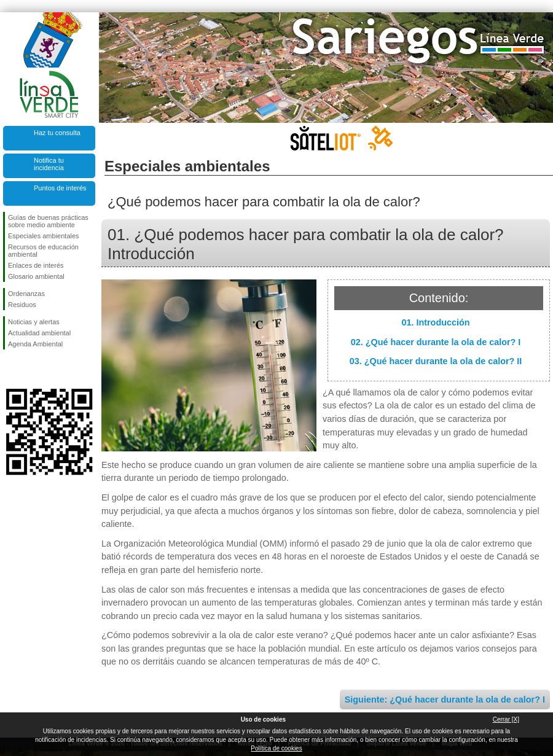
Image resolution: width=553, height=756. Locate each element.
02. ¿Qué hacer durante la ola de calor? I (436, 342)
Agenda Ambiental (35, 344)
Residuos (22, 305)
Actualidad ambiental (39, 333)
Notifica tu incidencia (49, 164)
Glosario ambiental (36, 276)
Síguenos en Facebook (10, 369)
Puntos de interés (60, 188)
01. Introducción (435, 322)
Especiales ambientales (44, 236)
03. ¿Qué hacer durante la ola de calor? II (436, 361)
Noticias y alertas (34, 322)
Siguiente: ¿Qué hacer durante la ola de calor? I (445, 699)
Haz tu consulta (57, 133)
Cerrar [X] (506, 719)
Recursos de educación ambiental (43, 251)
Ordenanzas (26, 294)
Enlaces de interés (36, 265)
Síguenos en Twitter (31, 369)
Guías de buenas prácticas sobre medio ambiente (48, 221)
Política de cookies (276, 748)
